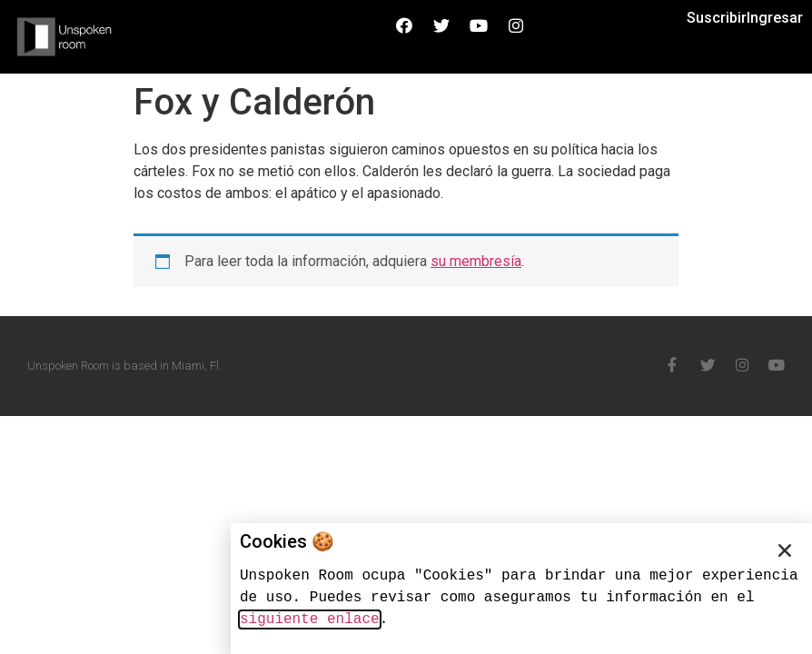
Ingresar (775, 18)
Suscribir (717, 18)
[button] (785, 550)
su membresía (476, 261)
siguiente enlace (310, 619)
